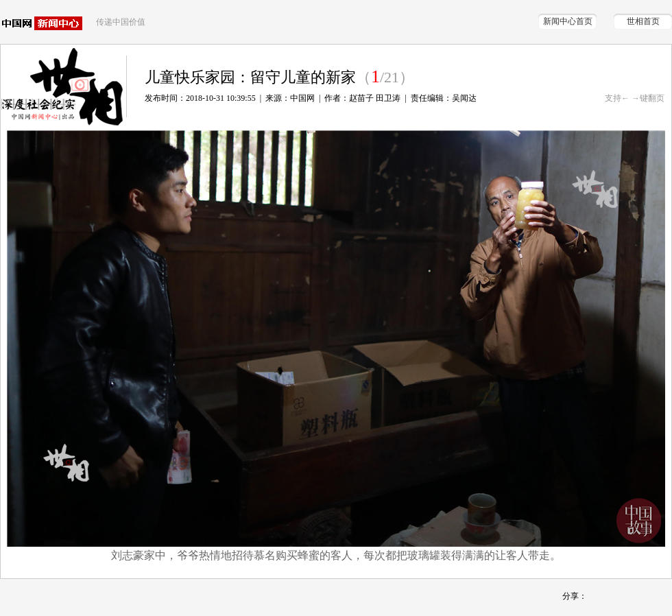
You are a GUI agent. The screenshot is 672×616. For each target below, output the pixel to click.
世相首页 (643, 21)
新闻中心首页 (568, 21)
